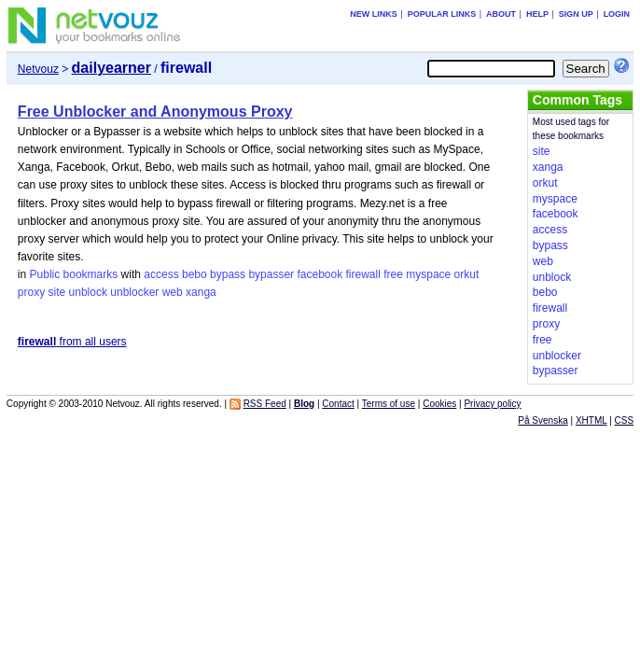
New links (374, 14)
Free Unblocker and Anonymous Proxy (155, 112)
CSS (625, 420)
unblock (88, 292)
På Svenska (543, 420)
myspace (428, 274)
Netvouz (38, 69)
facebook (320, 274)
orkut (467, 274)
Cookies (439, 404)
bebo (195, 274)
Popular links (442, 14)
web (173, 292)
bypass (228, 274)
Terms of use (389, 404)
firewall (363, 274)
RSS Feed (265, 404)
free (393, 274)
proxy (31, 292)
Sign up (576, 14)
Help (537, 14)
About (501, 14)
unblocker (134, 292)
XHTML (591, 420)
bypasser (271, 274)
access (161, 274)
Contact (338, 404)
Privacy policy (492, 404)
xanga (201, 292)
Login (617, 14)
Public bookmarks (74, 274)
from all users (72, 342)
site (57, 292)
